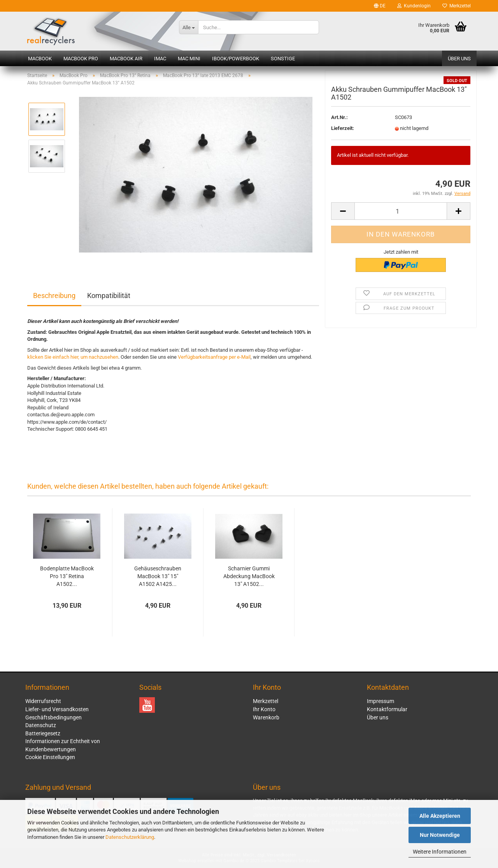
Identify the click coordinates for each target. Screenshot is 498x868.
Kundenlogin (414, 6)
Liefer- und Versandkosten (57, 709)
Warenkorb (266, 717)
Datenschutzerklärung (130, 837)
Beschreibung (54, 295)
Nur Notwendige (440, 835)
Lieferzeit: (343, 130)
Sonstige (283, 59)
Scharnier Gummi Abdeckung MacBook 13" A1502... (249, 576)
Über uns (459, 59)
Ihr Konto (264, 709)
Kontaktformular (387, 709)
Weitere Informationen (440, 852)
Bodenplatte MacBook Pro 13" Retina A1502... (67, 576)
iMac (160, 59)
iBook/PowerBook (236, 59)
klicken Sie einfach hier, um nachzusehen (73, 357)
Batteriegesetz (43, 733)
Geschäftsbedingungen (53, 717)
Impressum (381, 701)
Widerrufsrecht (43, 701)
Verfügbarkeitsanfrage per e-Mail (214, 357)
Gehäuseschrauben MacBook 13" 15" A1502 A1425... (158, 576)
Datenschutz (41, 725)
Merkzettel (457, 6)
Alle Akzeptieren (440, 816)
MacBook (40, 59)
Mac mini (189, 59)
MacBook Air (126, 59)
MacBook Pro (81, 59)
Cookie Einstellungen (50, 757)
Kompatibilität (109, 295)
